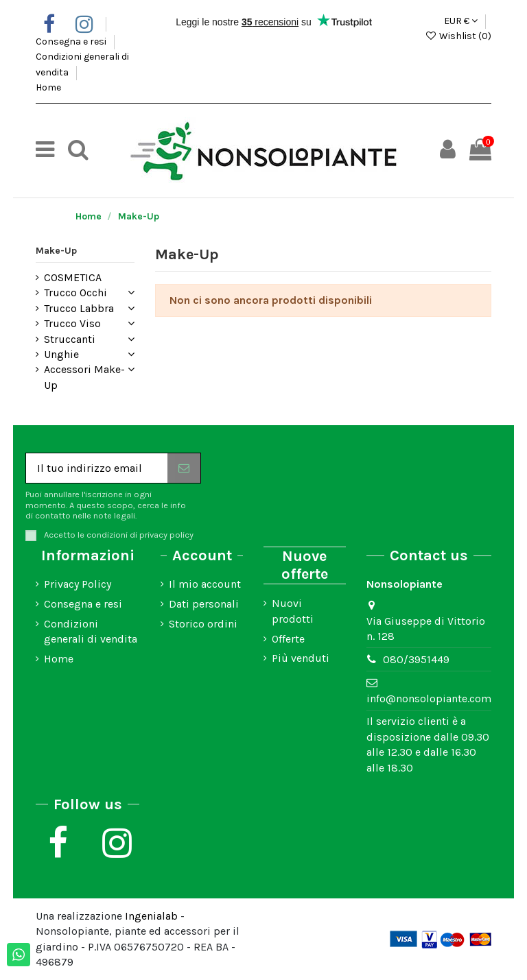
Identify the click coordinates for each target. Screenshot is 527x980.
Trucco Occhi (75, 292)
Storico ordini (203, 624)
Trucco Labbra (79, 308)
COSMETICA (73, 277)
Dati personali (204, 604)
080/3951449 (416, 659)
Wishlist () (458, 36)
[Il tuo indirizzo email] (97, 468)
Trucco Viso (72, 323)
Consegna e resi (72, 41)
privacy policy (166, 535)
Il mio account (205, 584)
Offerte (288, 639)
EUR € (461, 21)
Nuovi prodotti (293, 611)
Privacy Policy (78, 584)
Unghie (61, 354)
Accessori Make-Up (84, 377)
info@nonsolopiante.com (429, 698)
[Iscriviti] (184, 468)
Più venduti (301, 658)
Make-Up (56, 251)
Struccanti (70, 339)
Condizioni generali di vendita (91, 631)
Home (48, 87)
